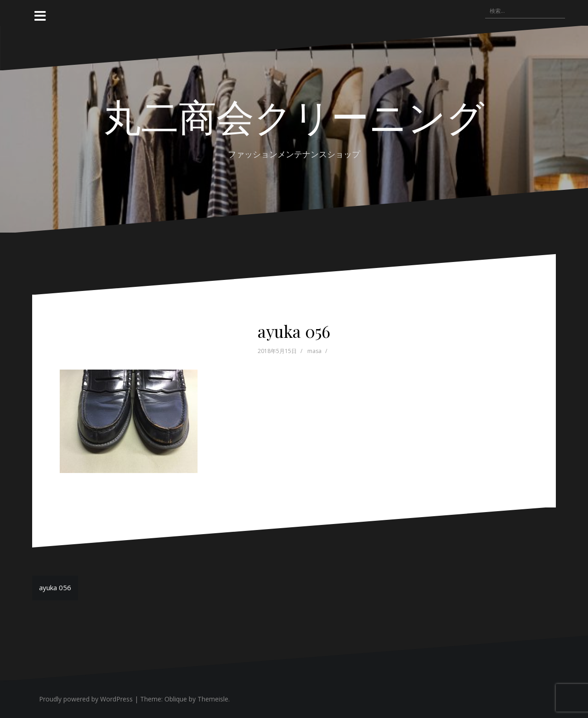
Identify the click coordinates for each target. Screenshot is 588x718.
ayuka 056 (55, 587)
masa (314, 351)
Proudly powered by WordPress (86, 699)
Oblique (176, 699)
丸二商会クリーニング (294, 115)
